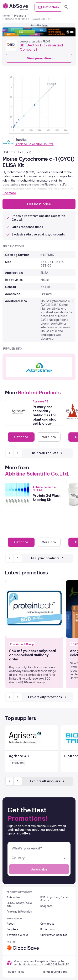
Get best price (39, 204)
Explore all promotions (47, 697)
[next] (18, 453)
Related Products (47, 453)
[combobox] (39, 858)
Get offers (48, 7)
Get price (21, 437)
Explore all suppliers (47, 781)
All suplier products (47, 558)
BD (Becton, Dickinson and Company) (41, 47)
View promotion (39, 58)
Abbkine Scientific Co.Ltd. (34, 144)
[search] (66, 7)
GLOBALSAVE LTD (58, 964)
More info (49, 437)
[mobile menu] (73, 7)
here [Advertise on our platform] (45, 25)
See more (9, 193)
